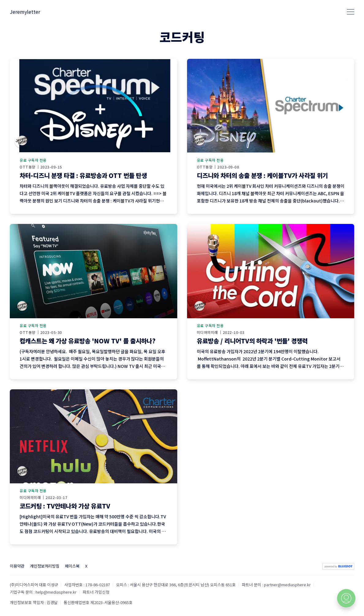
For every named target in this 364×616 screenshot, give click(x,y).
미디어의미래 (207, 332)
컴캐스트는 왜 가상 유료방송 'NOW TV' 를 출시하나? (88, 341)
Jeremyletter (25, 12)
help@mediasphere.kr (56, 592)
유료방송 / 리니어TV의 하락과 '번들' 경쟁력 (252, 341)
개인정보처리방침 (45, 566)
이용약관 (17, 566)
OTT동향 (28, 167)
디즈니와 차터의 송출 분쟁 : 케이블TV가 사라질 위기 (262, 175)
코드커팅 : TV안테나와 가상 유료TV (65, 506)
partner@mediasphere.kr (287, 585)
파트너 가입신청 (96, 592)
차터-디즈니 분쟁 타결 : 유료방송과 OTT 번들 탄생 (83, 175)
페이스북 (72, 566)
